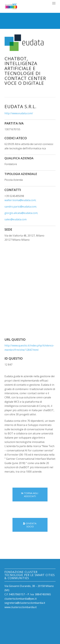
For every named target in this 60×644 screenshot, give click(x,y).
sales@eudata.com (16, 219)
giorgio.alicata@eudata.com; (21, 213)
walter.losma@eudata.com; (20, 200)
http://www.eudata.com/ (19, 113)
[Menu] (54, 3)
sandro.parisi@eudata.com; (21, 207)
